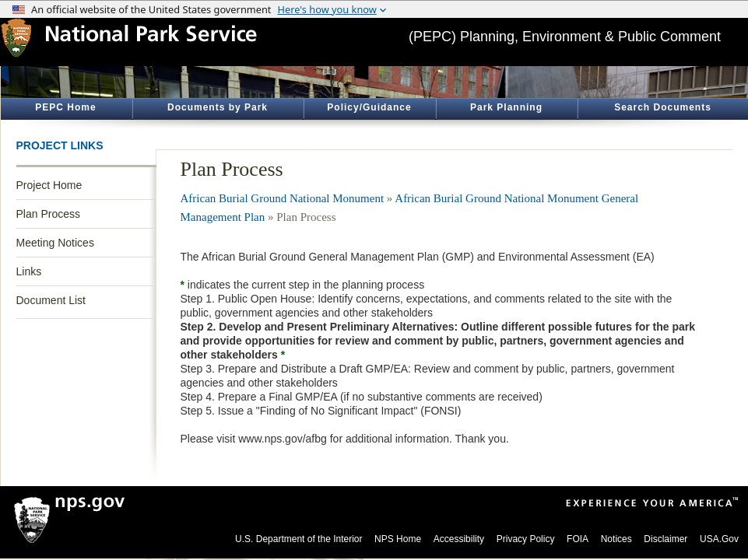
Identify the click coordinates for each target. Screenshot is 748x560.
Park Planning (506, 107)
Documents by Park (218, 107)
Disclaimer (665, 539)
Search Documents (663, 107)
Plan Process (48, 214)
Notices (616, 539)
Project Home (49, 185)
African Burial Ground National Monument (283, 198)
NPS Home (398, 539)
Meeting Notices (55, 243)
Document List (51, 300)
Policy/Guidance (369, 107)
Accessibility (459, 539)
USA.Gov (719, 539)
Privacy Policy (526, 539)
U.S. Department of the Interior (298, 539)
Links (29, 271)
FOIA (578, 539)
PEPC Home (65, 107)
